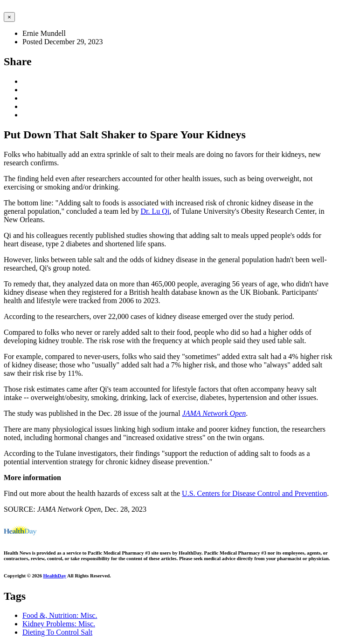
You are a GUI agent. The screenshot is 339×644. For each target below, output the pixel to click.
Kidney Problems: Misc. (59, 624)
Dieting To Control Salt (57, 632)
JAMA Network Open (214, 413)
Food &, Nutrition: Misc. (60, 615)
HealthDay (55, 576)
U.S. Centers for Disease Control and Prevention (254, 493)
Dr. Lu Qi (155, 211)
